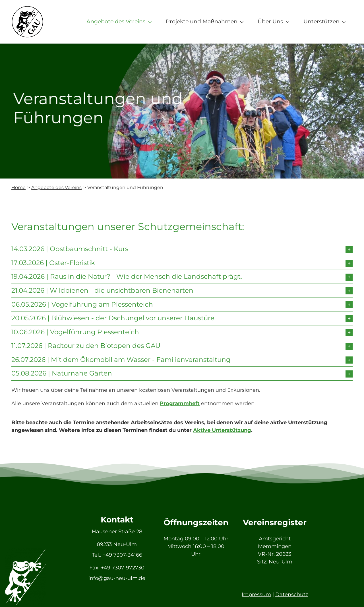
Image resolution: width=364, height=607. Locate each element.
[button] (182, 249)
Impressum (256, 594)
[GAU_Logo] (27, 8)
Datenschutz (292, 594)
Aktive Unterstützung (222, 430)
